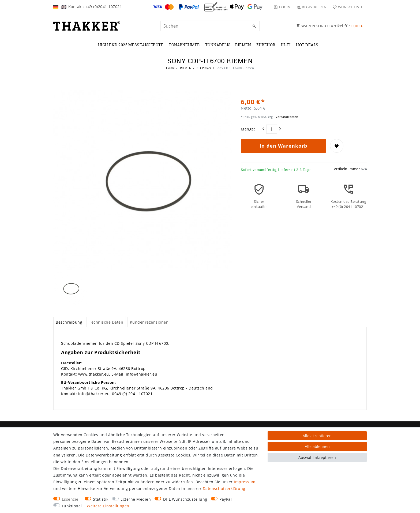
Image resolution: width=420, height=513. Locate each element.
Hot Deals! (308, 45)
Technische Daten (106, 322)
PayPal (226, 499)
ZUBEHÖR (266, 45)
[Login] (282, 7)
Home (170, 68)
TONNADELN (218, 45)
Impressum (245, 482)
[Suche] (254, 26)
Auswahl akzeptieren (317, 457)
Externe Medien (136, 499)
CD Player (204, 68)
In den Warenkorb (283, 146)
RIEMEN (243, 45)
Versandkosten (286, 117)
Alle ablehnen (317, 446)
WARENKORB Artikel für (330, 26)
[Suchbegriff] (210, 26)
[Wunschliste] (346, 7)
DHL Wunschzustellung (185, 499)
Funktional (72, 506)
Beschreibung (69, 322)
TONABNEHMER (184, 45)
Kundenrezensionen (149, 322)
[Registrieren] (312, 7)
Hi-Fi (286, 45)
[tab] (69, 322)
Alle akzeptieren (317, 436)
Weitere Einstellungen (108, 506)
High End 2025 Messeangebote (131, 45)
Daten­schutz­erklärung (224, 488)
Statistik (101, 499)
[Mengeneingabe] (272, 129)
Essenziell (71, 499)
